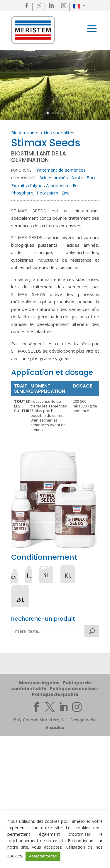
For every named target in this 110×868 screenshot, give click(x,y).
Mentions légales (39, 683)
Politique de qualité (55, 694)
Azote (77, 177)
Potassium (47, 193)
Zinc (65, 193)
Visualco (55, 727)
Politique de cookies (73, 689)
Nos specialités (59, 133)
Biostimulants (25, 133)
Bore (92, 177)
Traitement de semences (60, 170)
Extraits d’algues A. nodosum (40, 185)
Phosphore (22, 193)
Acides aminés (54, 177)
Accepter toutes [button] (43, 856)
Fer (76, 185)
